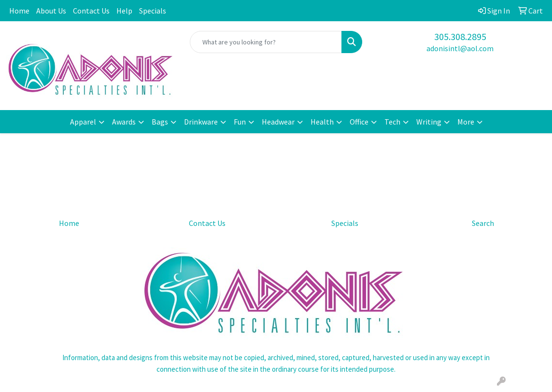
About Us (51, 11)
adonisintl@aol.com (460, 48)
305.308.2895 (460, 36)
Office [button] (359, 122)
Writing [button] (429, 122)
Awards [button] (124, 122)
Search (483, 223)
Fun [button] (240, 122)
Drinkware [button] (201, 122)
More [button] (466, 122)
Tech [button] (392, 122)
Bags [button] (160, 122)
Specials (153, 11)
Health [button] (322, 122)
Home (19, 11)
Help (124, 11)
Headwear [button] (278, 122)
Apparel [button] (83, 122)
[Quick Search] (266, 42)
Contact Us (91, 11)
